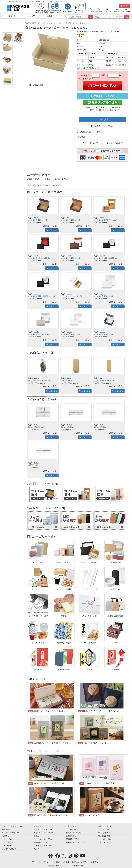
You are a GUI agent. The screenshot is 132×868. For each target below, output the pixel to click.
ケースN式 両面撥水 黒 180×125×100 (41, 296)
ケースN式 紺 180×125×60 (103, 334)
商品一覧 (12, 16)
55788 (70, 294)
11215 (70, 378)
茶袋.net (37, 836)
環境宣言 (75, 862)
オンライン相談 (104, 830)
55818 (36, 332)
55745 (70, 256)
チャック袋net (7, 839)
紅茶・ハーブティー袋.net (44, 833)
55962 (70, 332)
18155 (36, 425)
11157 (36, 378)
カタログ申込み (104, 833)
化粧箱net (6, 836)
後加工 (33, 16)
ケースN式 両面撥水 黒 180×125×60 (107, 258)
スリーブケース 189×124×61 (71, 296)
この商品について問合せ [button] (103, 126)
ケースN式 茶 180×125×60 (70, 220)
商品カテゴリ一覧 (105, 826)
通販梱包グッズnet (41, 842)
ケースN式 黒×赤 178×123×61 (39, 258)
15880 (70, 218)
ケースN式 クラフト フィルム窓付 (106, 220)
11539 (103, 378)
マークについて (91, 143)
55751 (103, 256)
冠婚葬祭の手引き (73, 839)
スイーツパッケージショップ (45, 846)
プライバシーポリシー (41, 862)
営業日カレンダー (105, 842)
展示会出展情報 (104, 836)
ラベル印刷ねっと (9, 842)
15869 (36, 218)
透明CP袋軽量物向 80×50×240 (39, 381)
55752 (36, 294)
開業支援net (6, 830)
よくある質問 (71, 830)
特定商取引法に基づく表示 (76, 842)
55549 (103, 218)
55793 (103, 294)
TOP (27, 23)
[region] (77, 23)
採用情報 (94, 862)
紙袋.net (37, 849)
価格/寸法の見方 (116, 143)
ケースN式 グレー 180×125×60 (39, 334)
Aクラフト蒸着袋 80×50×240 (104, 381)
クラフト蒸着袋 (66, 381)
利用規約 (56, 862)
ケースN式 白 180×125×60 (103, 296)
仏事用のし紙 (33, 465)
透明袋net (38, 826)
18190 (36, 463)
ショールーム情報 (105, 839)
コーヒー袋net (7, 846)
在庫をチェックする (102, 96)
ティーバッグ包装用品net (44, 839)
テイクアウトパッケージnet (12, 826)
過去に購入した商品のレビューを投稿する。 (45, 185)
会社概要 (66, 862)
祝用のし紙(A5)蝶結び (36, 427)
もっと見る (41, 679)
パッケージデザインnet (11, 833)
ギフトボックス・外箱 (52, 23)
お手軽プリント (54, 16)
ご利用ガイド (71, 826)
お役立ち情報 (71, 836)
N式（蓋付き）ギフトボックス (76, 23)
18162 (103, 425)
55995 (103, 332)
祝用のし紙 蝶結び (68, 427)
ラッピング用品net (9, 849)
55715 (36, 256)
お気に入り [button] (103, 119)
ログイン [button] (125, 6)
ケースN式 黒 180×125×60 (37, 220)
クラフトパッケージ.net (43, 830)
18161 (70, 425)
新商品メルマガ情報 (74, 833)
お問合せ (85, 862)
